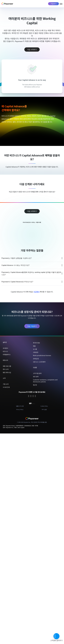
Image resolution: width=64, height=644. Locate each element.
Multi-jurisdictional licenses (42, 355)
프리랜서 (5, 348)
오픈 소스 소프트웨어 (39, 362)
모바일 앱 (36, 359)
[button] (56, 636)
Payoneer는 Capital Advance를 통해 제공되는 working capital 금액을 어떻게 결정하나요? (32, 274)
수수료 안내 (6, 387)
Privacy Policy (20, 410)
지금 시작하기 (32, 49)
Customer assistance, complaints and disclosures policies (45, 381)
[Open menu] (61, 4)
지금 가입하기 (32, 326)
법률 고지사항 (20, 406)
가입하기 (53, 4)
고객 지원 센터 (37, 373)
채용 (34, 346)
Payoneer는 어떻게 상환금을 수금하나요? (32, 258)
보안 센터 (36, 377)
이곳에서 (37, 292)
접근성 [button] (35, 385)
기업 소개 (6, 384)
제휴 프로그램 (7, 366)
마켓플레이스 (7, 355)
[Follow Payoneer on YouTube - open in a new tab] (35, 396)
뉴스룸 (35, 349)
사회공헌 (36, 352)
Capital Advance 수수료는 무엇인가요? (32, 265)
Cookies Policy (44, 406)
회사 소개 (6, 369)
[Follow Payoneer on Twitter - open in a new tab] (29, 396)
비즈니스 (5, 351)
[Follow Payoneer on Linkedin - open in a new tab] (33, 396)
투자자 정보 (36, 343)
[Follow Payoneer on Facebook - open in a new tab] (31, 396)
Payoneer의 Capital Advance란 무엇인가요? (32, 282)
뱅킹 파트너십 (7, 372)
